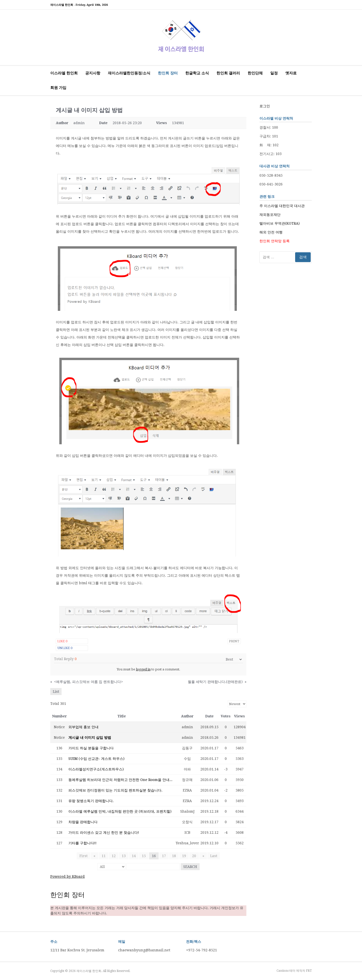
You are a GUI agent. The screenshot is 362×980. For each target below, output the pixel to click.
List (56, 692)
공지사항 (93, 73)
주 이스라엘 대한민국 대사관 (282, 206)
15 (144, 856)
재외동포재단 (270, 215)
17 (164, 856)
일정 (274, 73)
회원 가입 (58, 88)
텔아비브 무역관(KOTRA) (280, 223)
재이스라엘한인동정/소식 (129, 73)
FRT (309, 971)
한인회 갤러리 (228, 73)
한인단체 (255, 73)
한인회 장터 (168, 73)
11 (104, 856)
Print (234, 641)
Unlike (65, 648)
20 (194, 856)
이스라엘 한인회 (64, 73)
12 (114, 856)
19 (184, 856)
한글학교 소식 (197, 73)
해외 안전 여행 (271, 232)
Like (62, 641)
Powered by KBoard (67, 876)
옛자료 (291, 73)
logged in (143, 669)
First (84, 856)
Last (213, 856)
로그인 (265, 106)
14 (134, 856)
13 (124, 856)
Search (190, 867)
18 (174, 856)
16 (154, 856)
